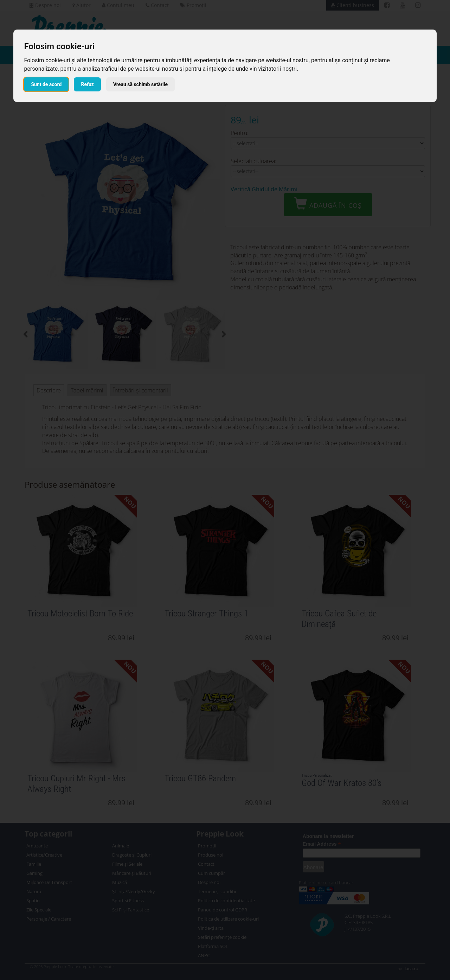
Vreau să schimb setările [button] (140, 84)
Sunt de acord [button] (46, 84)
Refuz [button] (87, 84)
